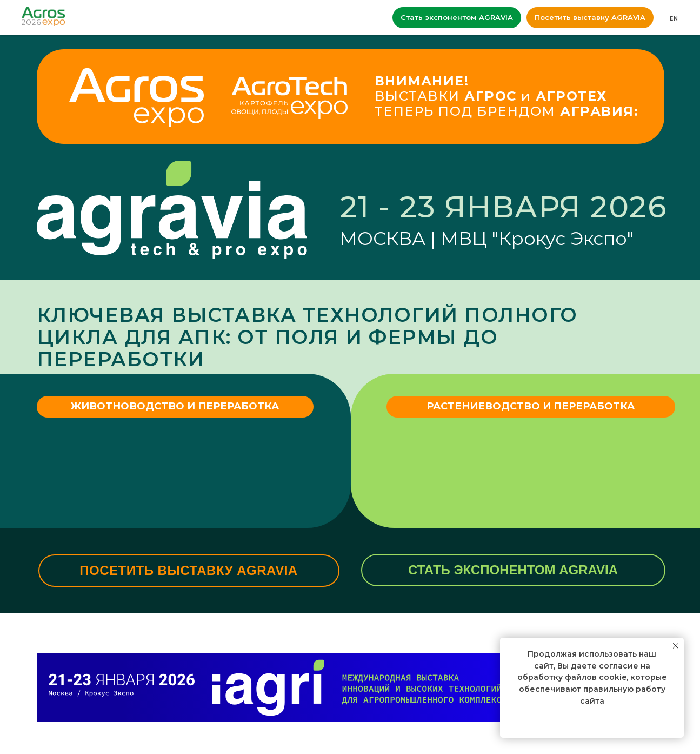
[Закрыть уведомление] (676, 646)
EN (674, 19)
